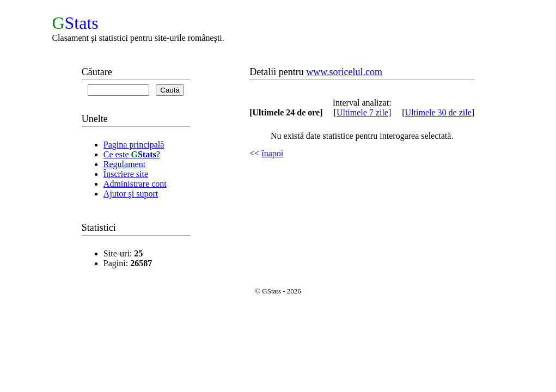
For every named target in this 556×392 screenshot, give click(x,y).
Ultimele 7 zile (362, 112)
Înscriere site (126, 174)
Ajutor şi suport (131, 194)
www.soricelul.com (344, 72)
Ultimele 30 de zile (438, 112)
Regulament (124, 164)
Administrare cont (135, 184)
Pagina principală (134, 145)
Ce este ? (132, 154)
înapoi (272, 153)
